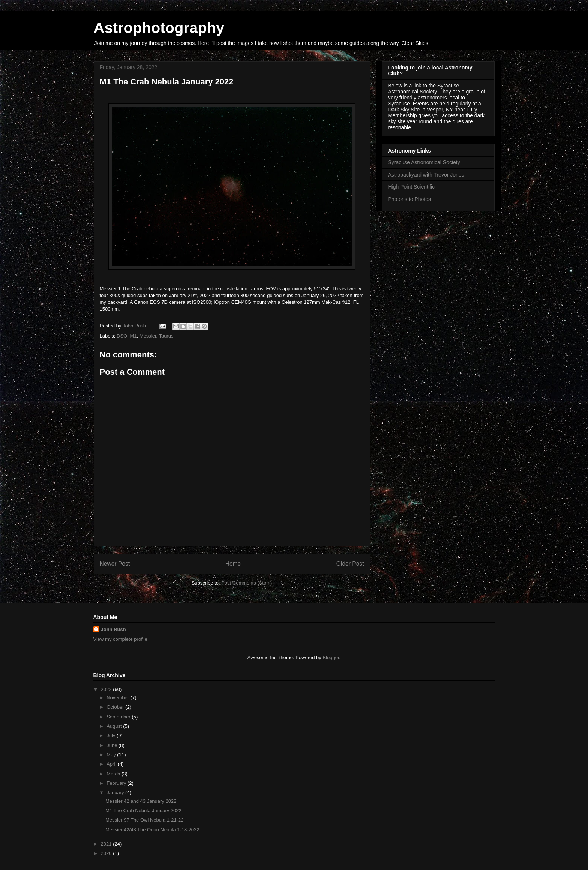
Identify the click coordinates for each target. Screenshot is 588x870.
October (116, 707)
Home (233, 564)
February (117, 783)
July (112, 736)
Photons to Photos (409, 199)
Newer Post (115, 564)
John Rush (113, 629)
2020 (107, 853)
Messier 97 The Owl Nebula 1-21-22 (145, 820)
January (116, 793)
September (119, 717)
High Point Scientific (412, 187)
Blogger (331, 658)
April (112, 764)
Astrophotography (159, 28)
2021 (107, 844)
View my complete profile (120, 639)
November (118, 698)
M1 (133, 336)
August (115, 726)
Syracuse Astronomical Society (424, 162)
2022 (107, 689)
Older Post (350, 564)
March (114, 774)
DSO (122, 336)
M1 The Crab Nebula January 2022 (143, 811)
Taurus (166, 336)
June (112, 745)
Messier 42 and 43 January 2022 (141, 801)
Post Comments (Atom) (247, 583)
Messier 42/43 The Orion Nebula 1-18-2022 (152, 830)
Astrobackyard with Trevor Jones (426, 175)
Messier (148, 336)
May (112, 755)
